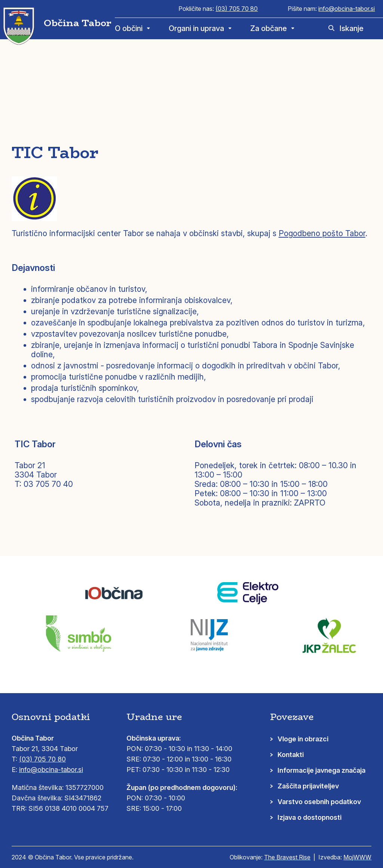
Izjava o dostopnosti (310, 817)
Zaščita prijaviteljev (308, 786)
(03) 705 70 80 (237, 9)
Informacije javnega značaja (321, 770)
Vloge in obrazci (303, 739)
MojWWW (357, 857)
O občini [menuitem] (129, 28)
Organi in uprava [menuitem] (196, 28)
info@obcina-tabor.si (347, 9)
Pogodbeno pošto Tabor (322, 233)
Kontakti (291, 755)
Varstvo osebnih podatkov (319, 802)
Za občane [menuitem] (269, 28)
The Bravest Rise (287, 857)
